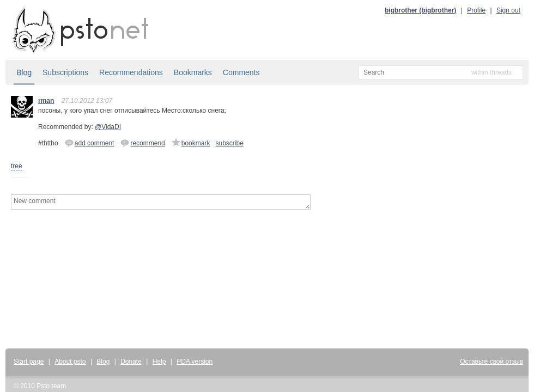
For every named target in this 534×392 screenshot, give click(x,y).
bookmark (191, 143)
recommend (142, 143)
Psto (43, 386)
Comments (241, 72)
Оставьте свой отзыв (491, 362)
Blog (24, 72)
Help (159, 362)
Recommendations (131, 72)
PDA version (195, 362)
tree (17, 166)
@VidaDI (108, 127)
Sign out (508, 10)
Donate (131, 362)
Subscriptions (65, 72)
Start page (29, 362)
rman (46, 101)
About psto (70, 362)
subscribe (229, 143)
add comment (90, 143)
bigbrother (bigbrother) (420, 10)
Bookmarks (193, 72)
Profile (476, 10)
